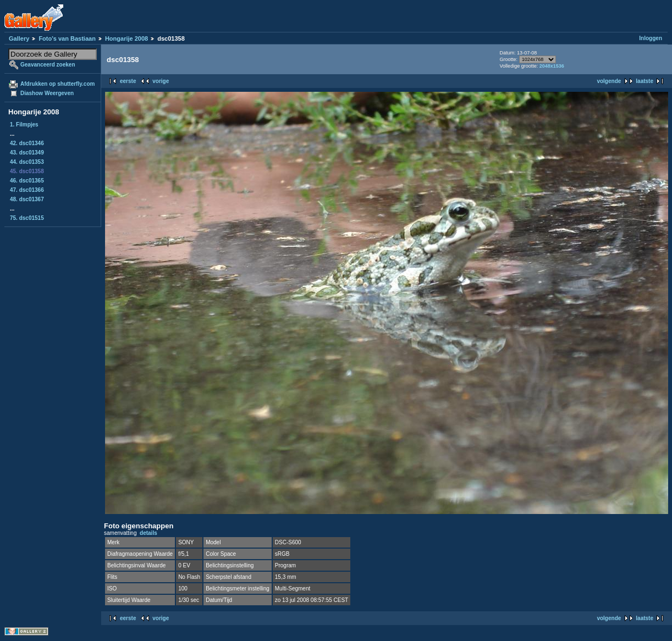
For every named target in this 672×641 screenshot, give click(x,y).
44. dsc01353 (27, 162)
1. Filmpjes (24, 125)
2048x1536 (552, 66)
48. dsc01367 (27, 199)
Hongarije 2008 (126, 38)
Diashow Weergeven (47, 93)
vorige (161, 81)
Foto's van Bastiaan (67, 38)
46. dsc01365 (27, 181)
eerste (128, 81)
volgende (609, 81)
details (148, 533)
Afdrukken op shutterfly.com (57, 84)
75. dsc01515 (27, 218)
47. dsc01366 (27, 190)
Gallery (19, 38)
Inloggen (651, 38)
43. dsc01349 (27, 153)
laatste (645, 81)
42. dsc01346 (27, 143)
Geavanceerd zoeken (48, 65)
